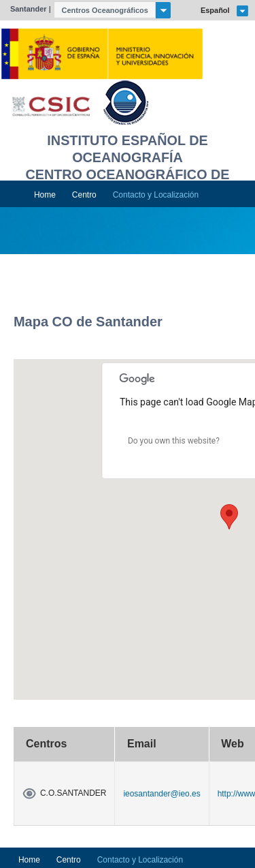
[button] (229, 517)
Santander (29, 9)
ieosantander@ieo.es (161, 794)
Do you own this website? (174, 441)
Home (45, 195)
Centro (84, 195)
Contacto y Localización (156, 195)
